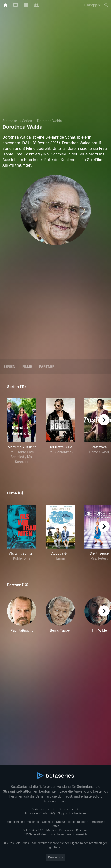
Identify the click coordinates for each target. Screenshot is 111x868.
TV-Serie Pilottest (36, 834)
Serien (27, 121)
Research (82, 830)
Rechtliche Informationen (22, 822)
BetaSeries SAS (33, 830)
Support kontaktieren (72, 813)
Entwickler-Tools (36, 813)
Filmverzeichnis (69, 809)
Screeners (66, 830)
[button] (22, 617)
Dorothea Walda (50, 121)
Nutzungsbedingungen (71, 822)
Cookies (47, 822)
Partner (47, 366)
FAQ (52, 813)
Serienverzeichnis (44, 809)
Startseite (10, 121)
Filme (27, 366)
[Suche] (107, 5)
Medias (51, 830)
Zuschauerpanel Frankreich (69, 834)
